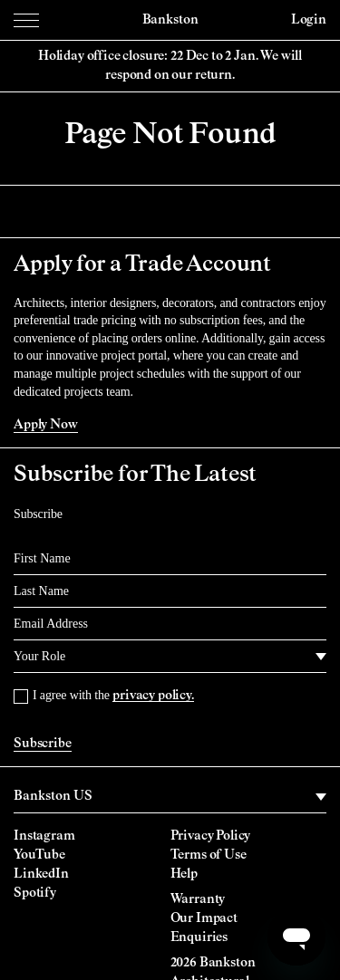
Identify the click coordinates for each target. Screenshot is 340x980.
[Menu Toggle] (26, 20)
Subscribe (43, 744)
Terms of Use (209, 855)
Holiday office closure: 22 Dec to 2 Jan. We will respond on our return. (170, 66)
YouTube (39, 855)
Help (184, 874)
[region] (170, 797)
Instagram (44, 836)
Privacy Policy (211, 836)
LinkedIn (41, 874)
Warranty (198, 899)
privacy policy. (153, 696)
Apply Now (46, 425)
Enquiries (199, 937)
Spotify (35, 893)
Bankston (170, 20)
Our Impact (204, 918)
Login (309, 20)
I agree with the (113, 695)
